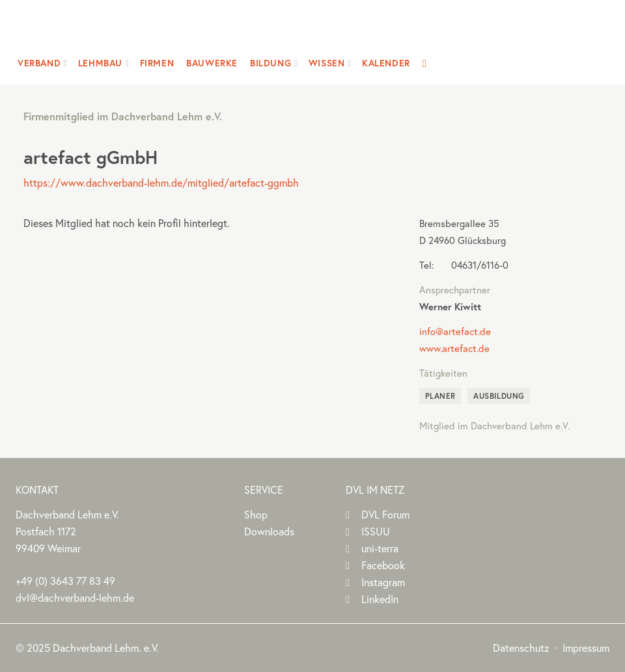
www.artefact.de (454, 348)
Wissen (327, 63)
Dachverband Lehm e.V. (305, 29)
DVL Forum (385, 515)
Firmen (157, 63)
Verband (39, 63)
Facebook (383, 565)
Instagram (383, 582)
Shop (256, 515)
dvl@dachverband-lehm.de (75, 598)
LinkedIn (380, 599)
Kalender (386, 63)
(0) (65, 581)
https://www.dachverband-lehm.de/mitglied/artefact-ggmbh (161, 183)
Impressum (586, 648)
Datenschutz (521, 648)
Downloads (269, 531)
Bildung (271, 63)
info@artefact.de (455, 331)
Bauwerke (212, 63)
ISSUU (376, 531)
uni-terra (380, 548)
